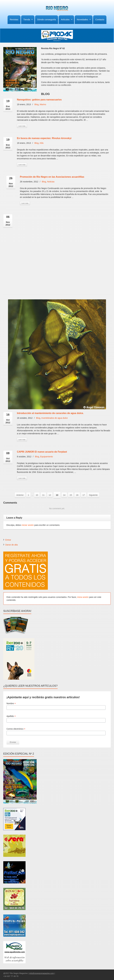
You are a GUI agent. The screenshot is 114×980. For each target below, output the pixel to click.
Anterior (20, 495)
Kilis (42, 143)
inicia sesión (83, 597)
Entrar (8, 540)
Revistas (14, 19)
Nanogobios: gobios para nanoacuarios (39, 100)
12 (50, 495)
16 (77, 495)
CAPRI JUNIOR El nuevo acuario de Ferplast (42, 452)
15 (71, 495)
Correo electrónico (16, 729)
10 (37, 495)
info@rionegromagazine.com (42, 973)
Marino (43, 104)
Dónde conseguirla (47, 19)
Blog (37, 104)
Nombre (11, 703)
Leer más (22, 126)
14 (64, 495)
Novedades (84, 19)
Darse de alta (12, 545)
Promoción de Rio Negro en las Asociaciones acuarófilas (52, 177)
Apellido (11, 716)
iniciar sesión (28, 525)
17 (84, 495)
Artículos (67, 19)
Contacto (100, 19)
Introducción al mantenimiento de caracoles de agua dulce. (50, 413)
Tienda (28, 19)
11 (43, 495)
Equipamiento (47, 457)
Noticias (51, 182)
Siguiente (93, 495)
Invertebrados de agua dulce (55, 418)
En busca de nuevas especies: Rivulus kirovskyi (44, 138)
